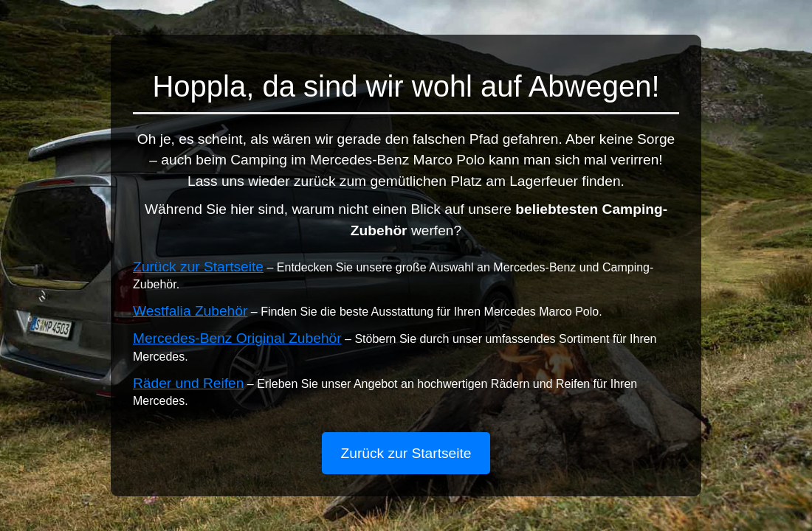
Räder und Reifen (188, 383)
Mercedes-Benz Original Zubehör (237, 338)
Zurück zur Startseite (198, 267)
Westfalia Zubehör (190, 311)
